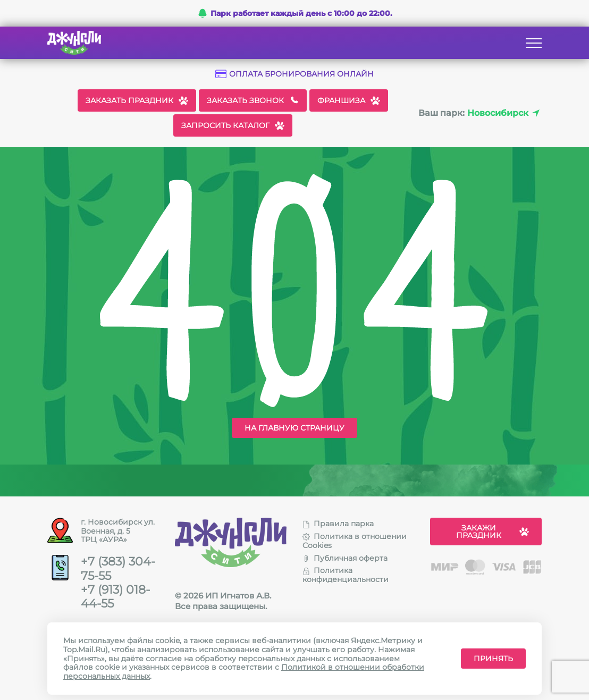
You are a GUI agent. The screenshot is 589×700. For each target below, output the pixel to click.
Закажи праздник (493, 532)
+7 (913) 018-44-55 (115, 597)
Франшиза (349, 100)
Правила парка (338, 524)
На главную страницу (294, 428)
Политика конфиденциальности (346, 575)
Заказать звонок (253, 100)
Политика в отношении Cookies (355, 541)
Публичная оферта (345, 558)
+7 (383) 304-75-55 (118, 569)
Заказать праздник (137, 100)
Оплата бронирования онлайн (294, 74)
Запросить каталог (233, 125)
